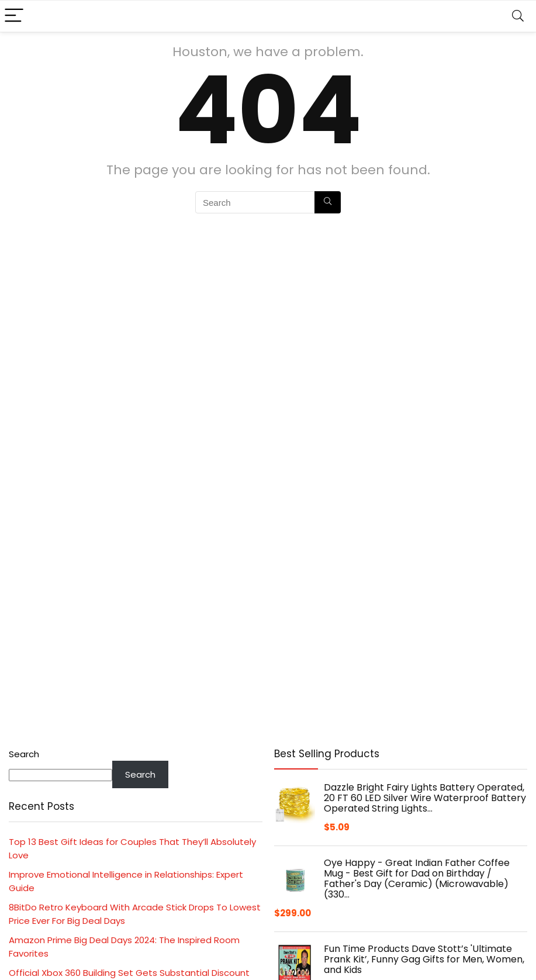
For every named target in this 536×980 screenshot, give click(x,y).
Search (24, 754)
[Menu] (14, 16)
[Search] (518, 16)
